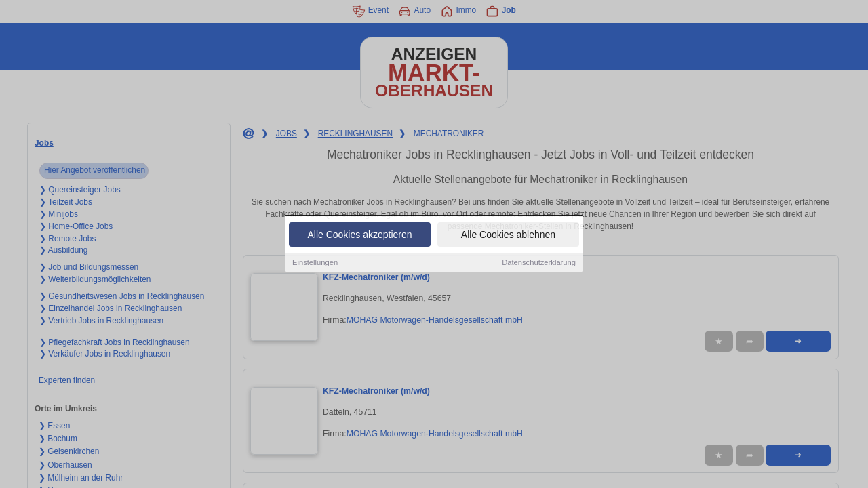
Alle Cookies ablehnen (508, 235)
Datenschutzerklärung (539, 263)
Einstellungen (315, 263)
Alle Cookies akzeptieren (359, 235)
